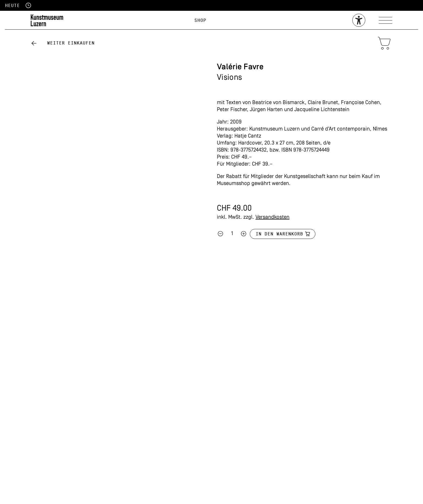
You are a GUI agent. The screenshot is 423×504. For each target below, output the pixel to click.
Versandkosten (272, 217)
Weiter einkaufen (71, 43)
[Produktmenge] (232, 234)
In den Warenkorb (279, 234)
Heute (12, 6)
